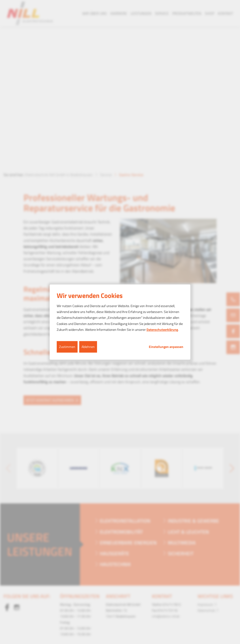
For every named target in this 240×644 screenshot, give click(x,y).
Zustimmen (67, 347)
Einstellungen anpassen (166, 347)
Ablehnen (88, 347)
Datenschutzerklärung (162, 330)
